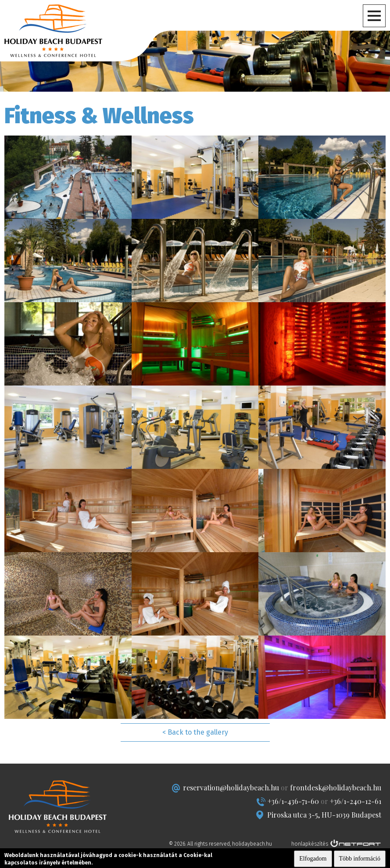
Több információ (360, 859)
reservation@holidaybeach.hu (231, 788)
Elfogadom (313, 859)
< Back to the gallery (195, 732)
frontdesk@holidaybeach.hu (336, 788)
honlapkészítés (310, 844)
